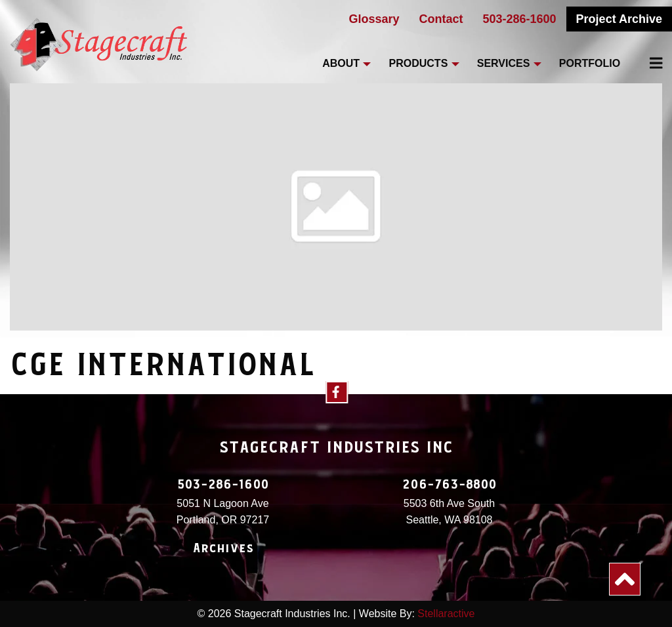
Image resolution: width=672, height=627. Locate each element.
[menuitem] (648, 63)
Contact (441, 19)
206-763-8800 (450, 485)
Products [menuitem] (419, 63)
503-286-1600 (520, 19)
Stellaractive (446, 614)
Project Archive (619, 19)
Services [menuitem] (504, 63)
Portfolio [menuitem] (590, 63)
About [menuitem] (341, 63)
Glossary (374, 19)
